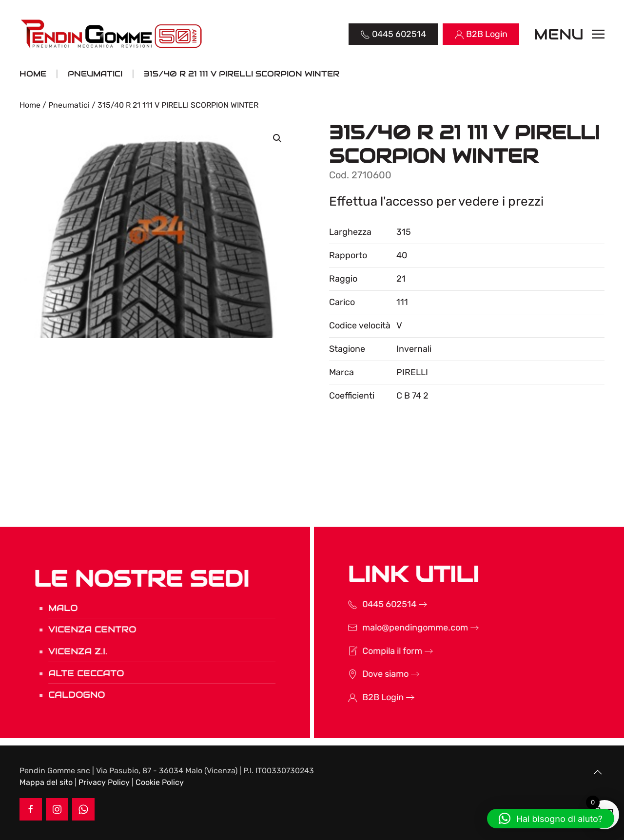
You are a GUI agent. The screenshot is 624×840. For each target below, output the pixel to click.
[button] (569, 34)
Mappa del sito (46, 782)
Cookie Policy (160, 782)
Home (30, 105)
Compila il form (380, 651)
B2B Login (370, 697)
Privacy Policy (104, 782)
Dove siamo (373, 674)
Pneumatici (69, 105)
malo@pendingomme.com (402, 628)
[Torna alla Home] (112, 34)
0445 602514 (377, 604)
